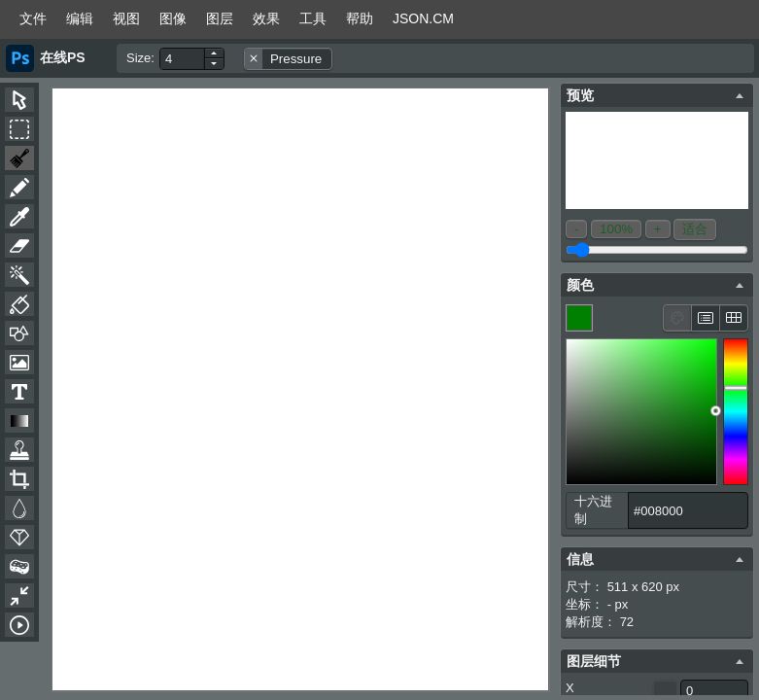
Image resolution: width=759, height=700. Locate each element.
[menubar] (379, 19)
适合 (695, 229)
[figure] (641, 411)
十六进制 (593, 510)
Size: (140, 58)
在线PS (63, 57)
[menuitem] (33, 19)
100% (616, 229)
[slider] (736, 411)
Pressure (296, 59)
